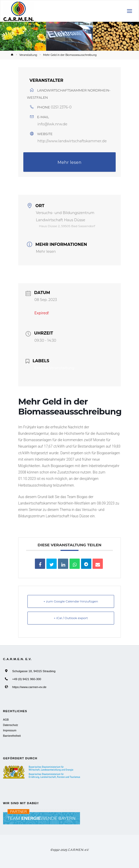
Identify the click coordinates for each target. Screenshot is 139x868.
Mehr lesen (69, 162)
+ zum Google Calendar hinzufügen (71, 601)
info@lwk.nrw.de (52, 124)
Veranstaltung (28, 55)
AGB (6, 720)
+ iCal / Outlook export (71, 618)
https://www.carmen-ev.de (29, 687)
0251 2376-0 (61, 107)
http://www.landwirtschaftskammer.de (72, 141)
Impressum (10, 730)
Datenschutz (11, 725)
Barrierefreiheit (12, 736)
